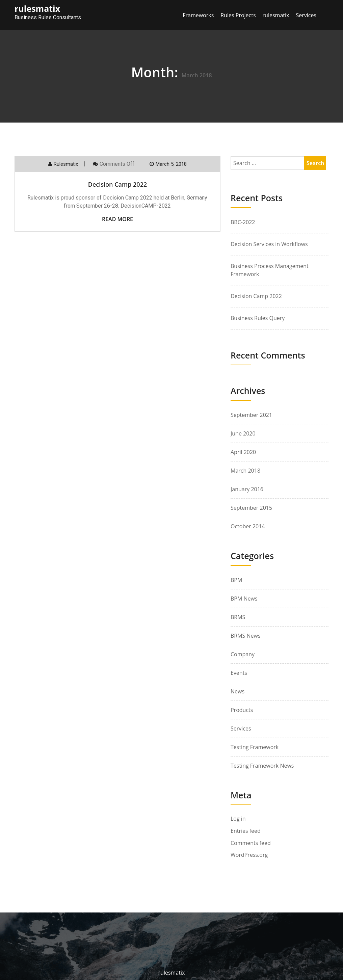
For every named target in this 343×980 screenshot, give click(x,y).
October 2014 (248, 526)
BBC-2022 (243, 222)
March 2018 (245, 471)
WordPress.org (249, 855)
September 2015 (251, 508)
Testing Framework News (262, 766)
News (238, 691)
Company (243, 654)
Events (239, 673)
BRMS (238, 617)
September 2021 (251, 415)
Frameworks (198, 15)
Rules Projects (238, 15)
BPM (236, 580)
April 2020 (243, 452)
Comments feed (251, 843)
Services (306, 15)
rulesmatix (276, 15)
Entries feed (246, 831)
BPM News (244, 599)
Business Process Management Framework (270, 270)
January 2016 (247, 489)
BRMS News (246, 636)
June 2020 (243, 433)
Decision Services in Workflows (269, 244)
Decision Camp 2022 (117, 184)
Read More (117, 219)
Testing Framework (255, 747)
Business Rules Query (258, 318)
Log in (238, 819)
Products (242, 710)
